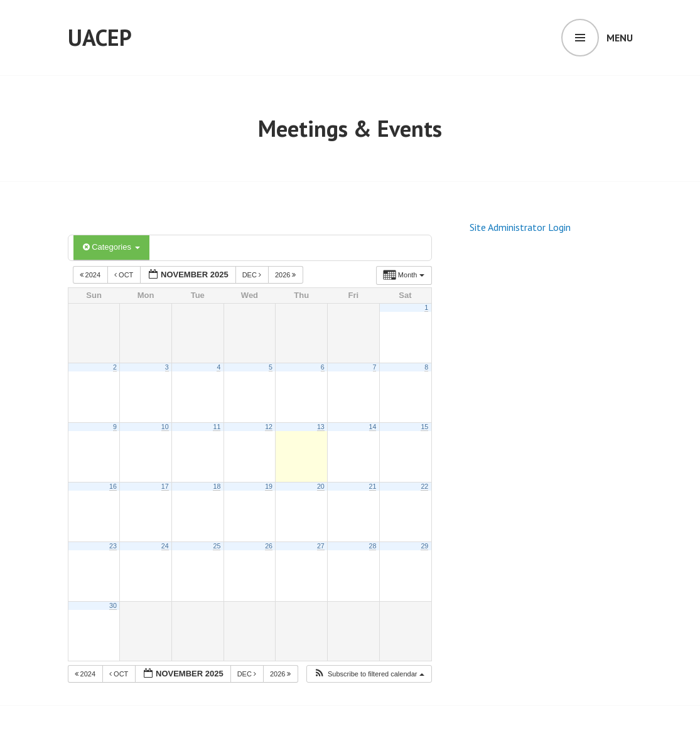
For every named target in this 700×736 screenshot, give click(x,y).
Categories (111, 247)
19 (269, 486)
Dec (253, 275)
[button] (369, 674)
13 (321, 427)
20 (321, 486)
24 (165, 546)
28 (373, 546)
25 (217, 546)
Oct (125, 275)
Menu (620, 38)
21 (373, 486)
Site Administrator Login (520, 227)
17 (165, 486)
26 (269, 546)
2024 (91, 275)
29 (424, 546)
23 (113, 546)
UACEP (100, 37)
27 (321, 546)
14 (373, 427)
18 (217, 486)
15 (424, 427)
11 (217, 427)
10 (165, 427)
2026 (287, 275)
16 (113, 486)
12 (269, 427)
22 (424, 486)
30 (113, 605)
